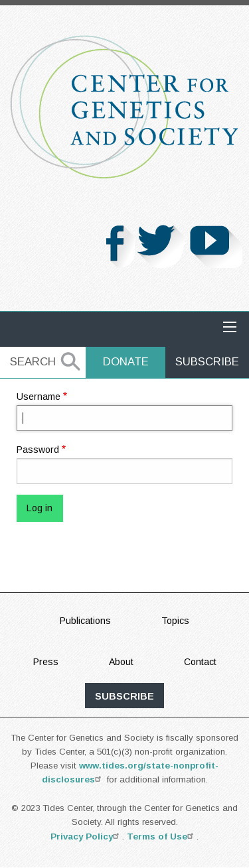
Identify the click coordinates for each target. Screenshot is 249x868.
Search (33, 362)
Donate (126, 362)
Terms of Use (162, 837)
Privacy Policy (86, 837)
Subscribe (207, 362)
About (121, 662)
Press (46, 662)
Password (38, 450)
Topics (175, 621)
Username (39, 397)
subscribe (124, 696)
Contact (200, 662)
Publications (85, 621)
